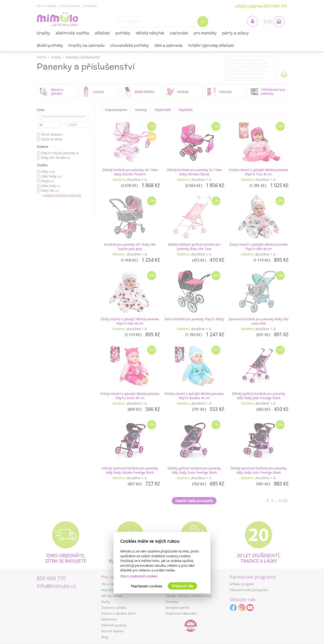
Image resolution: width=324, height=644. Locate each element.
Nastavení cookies (147, 586)
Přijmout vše (182, 586)
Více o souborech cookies (139, 576)
